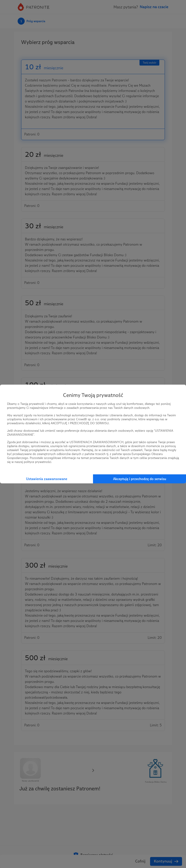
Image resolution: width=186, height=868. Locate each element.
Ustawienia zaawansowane (47, 479)
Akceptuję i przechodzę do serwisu (140, 479)
